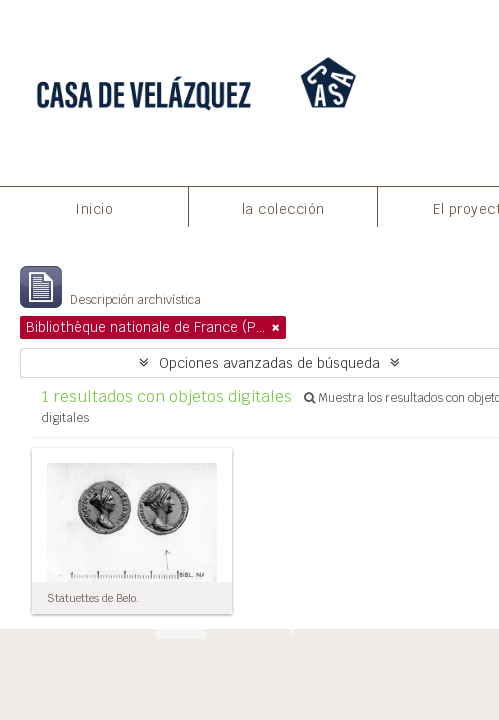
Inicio (94, 209)
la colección (283, 209)
